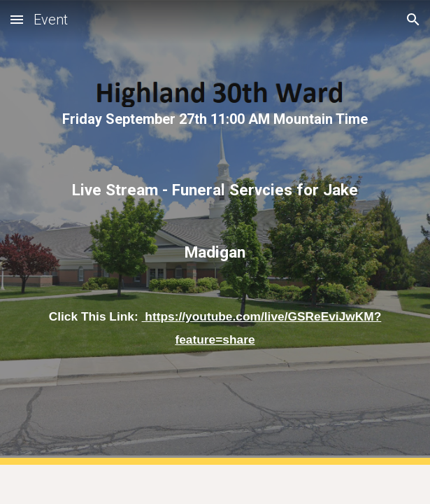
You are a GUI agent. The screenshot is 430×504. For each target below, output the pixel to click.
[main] (215, 119)
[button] (17, 19)
